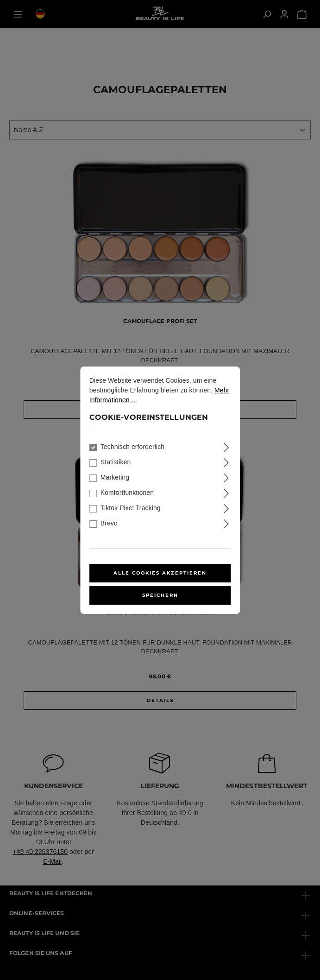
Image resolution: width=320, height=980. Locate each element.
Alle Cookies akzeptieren (160, 573)
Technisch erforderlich (132, 447)
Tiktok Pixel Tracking (131, 508)
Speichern (160, 595)
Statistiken (116, 462)
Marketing (115, 477)
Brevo (109, 523)
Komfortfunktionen (127, 493)
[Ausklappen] (226, 446)
